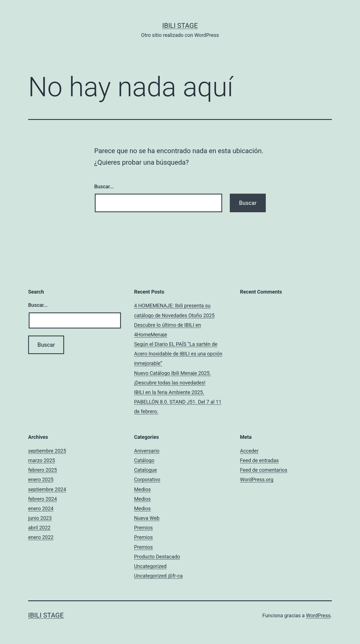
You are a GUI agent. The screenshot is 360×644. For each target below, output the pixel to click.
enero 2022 (41, 537)
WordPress (318, 615)
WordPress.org (257, 479)
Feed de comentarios (264, 470)
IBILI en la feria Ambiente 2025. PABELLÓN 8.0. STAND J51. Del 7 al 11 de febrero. (178, 402)
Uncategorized (150, 566)
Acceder (249, 451)
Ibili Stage (180, 26)
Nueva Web (147, 518)
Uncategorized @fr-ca (158, 576)
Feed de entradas (259, 460)
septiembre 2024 (47, 489)
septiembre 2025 (47, 451)
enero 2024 (41, 508)
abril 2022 (39, 528)
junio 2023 (40, 518)
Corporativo (147, 479)
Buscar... (104, 186)
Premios (144, 528)
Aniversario (147, 451)
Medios (142, 489)
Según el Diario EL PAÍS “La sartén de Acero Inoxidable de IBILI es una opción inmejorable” (178, 354)
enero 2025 (41, 479)
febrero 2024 (42, 499)
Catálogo (144, 460)
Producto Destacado (157, 557)
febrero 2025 (42, 470)
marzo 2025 (42, 460)
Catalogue (146, 470)
